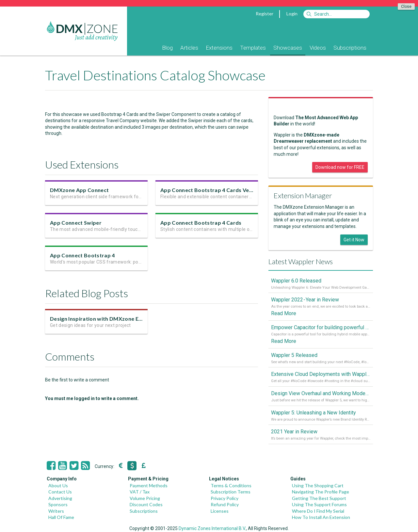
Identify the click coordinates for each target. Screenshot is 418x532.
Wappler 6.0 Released (296, 281)
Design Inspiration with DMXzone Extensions (106, 319)
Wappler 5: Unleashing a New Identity (313, 413)
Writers (56, 511)
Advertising (60, 498)
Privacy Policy (225, 498)
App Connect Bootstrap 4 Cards (201, 223)
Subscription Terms (231, 492)
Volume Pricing (145, 498)
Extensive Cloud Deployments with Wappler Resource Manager (321, 374)
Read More (284, 313)
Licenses (220, 511)
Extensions (219, 48)
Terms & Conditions (231, 485)
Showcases (288, 48)
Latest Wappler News (301, 261)
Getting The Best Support (319, 498)
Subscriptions (350, 48)
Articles (189, 48)
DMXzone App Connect (79, 190)
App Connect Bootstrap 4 (82, 255)
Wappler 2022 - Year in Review (305, 300)
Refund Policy (225, 504)
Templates (253, 48)
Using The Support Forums (319, 504)
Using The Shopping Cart (318, 485)
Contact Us (60, 492)
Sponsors (58, 504)
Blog (167, 48)
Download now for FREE (340, 167)
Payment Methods (149, 485)
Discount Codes (146, 504)
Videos (318, 48)
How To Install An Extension (321, 517)
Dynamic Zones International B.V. (212, 528)
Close (406, 7)
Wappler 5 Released (294, 355)
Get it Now (354, 240)
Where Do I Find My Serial (318, 511)
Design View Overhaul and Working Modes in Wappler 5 (321, 393)
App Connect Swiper (76, 223)
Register (265, 14)
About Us (58, 485)
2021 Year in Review (294, 432)
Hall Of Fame (61, 517)
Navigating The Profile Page (321, 492)
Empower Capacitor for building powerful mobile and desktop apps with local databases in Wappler (321, 327)
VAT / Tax (140, 492)
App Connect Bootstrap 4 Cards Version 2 (213, 190)
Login (292, 14)
